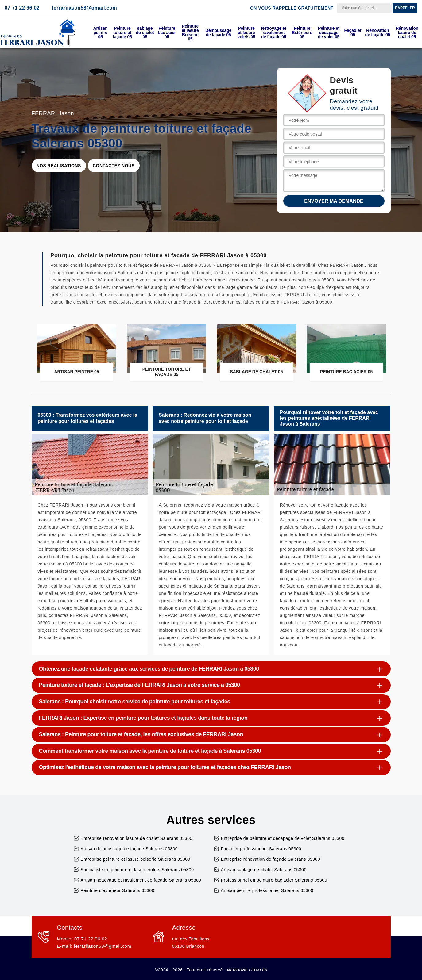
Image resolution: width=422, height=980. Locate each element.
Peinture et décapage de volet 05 (329, 33)
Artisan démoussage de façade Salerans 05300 (129, 849)
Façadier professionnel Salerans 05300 (261, 849)
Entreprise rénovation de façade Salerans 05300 (271, 859)
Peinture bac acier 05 (167, 33)
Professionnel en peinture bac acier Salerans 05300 (274, 880)
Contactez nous (114, 166)
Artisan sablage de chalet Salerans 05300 (264, 870)
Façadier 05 (353, 33)
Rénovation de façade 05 (378, 33)
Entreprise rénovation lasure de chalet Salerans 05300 (137, 838)
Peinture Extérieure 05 (302, 33)
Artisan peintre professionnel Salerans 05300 (267, 890)
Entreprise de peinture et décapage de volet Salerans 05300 (283, 838)
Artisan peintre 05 (101, 33)
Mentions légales (247, 970)
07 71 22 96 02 (22, 8)
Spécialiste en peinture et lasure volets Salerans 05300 (137, 870)
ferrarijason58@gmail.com (85, 8)
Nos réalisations (59, 166)
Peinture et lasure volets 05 (246, 33)
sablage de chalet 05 (145, 33)
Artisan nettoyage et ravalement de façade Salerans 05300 (141, 880)
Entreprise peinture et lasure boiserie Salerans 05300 (136, 859)
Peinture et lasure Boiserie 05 (190, 33)
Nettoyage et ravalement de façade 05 (274, 33)
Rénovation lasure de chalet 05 (407, 33)
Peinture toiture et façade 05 (122, 33)
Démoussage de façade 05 (218, 33)
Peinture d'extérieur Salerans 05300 (118, 890)
